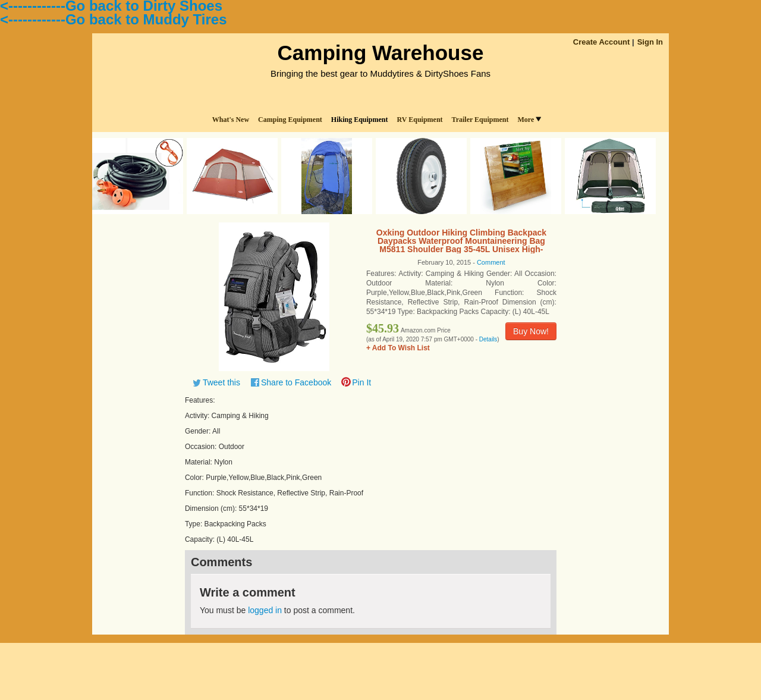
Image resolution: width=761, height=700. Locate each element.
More (529, 120)
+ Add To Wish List (398, 348)
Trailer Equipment (480, 120)
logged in (265, 610)
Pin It (361, 382)
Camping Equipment (290, 120)
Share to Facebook (296, 382)
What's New (231, 120)
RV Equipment (420, 120)
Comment (491, 262)
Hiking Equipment (360, 120)
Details (488, 339)
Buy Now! (531, 331)
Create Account (602, 42)
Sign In (650, 42)
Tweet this (221, 382)
